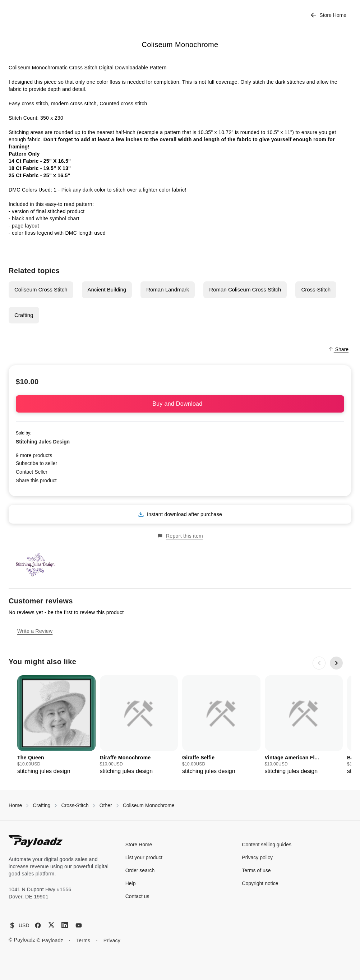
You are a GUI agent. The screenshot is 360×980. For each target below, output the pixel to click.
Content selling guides (267, 845)
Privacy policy (257, 857)
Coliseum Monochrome (149, 805)
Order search (140, 870)
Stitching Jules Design (43, 442)
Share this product (36, 480)
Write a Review (35, 631)
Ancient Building (107, 289)
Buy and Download (180, 404)
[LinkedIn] (65, 925)
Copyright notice (260, 883)
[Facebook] (38, 925)
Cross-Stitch (316, 289)
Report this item (180, 536)
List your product (144, 857)
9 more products (34, 455)
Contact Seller (32, 472)
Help (131, 883)
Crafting (24, 315)
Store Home (329, 15)
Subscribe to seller (36, 463)
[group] (56, 725)
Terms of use (256, 870)
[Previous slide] (319, 663)
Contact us (137, 896)
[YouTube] (79, 925)
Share (338, 349)
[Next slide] (336, 663)
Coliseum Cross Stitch (41, 289)
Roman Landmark (168, 289)
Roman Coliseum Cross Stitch (245, 289)
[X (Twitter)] (51, 925)
